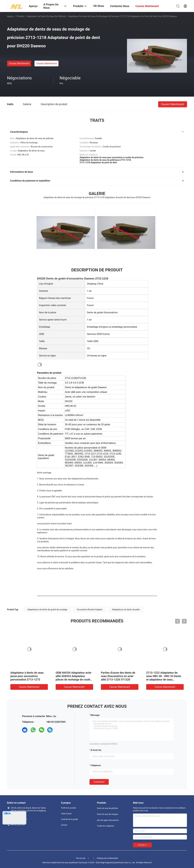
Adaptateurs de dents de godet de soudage (47, 610)
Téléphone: (96, 765)
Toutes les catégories (106, 826)
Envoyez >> (142, 845)
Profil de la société (68, 808)
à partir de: (96, 750)
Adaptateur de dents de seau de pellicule (46, 16)
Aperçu (10, 16)
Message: (95, 715)
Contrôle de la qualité (69, 819)
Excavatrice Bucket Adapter (90, 610)
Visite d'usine (66, 814)
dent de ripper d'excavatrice (108, 820)
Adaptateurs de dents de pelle (126, 610)
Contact (64, 825)
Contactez (99, 782)
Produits (20, 16)
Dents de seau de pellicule (107, 808)
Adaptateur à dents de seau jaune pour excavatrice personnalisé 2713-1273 (27, 676)
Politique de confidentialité (107, 858)
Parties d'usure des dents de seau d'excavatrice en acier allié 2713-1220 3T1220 (118, 676)
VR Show (99, 6)
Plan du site (81, 858)
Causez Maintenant (19, 63)
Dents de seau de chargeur (108, 814)
